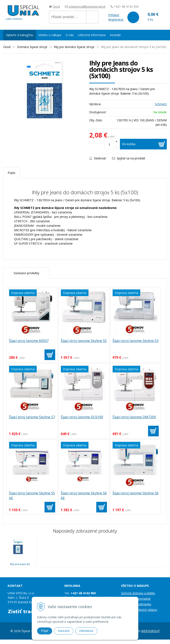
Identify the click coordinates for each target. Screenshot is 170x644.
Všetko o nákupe (50, 35)
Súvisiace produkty (26, 273)
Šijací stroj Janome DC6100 (82, 417)
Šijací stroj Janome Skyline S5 (84, 341)
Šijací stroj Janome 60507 (29, 341)
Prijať (45, 631)
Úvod (56, 6)
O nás (70, 35)
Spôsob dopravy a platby (138, 593)
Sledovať (98, 158)
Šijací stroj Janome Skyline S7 (32, 417)
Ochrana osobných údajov (139, 610)
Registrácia (116, 19)
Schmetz (161, 104)
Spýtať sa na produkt (129, 158)
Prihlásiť (114, 15)
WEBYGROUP (150, 631)
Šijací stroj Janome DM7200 (134, 417)
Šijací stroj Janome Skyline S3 (135, 341)
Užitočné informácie (92, 35)
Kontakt (115, 35)
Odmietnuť (86, 631)
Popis (12, 173)
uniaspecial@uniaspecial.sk (87, 6)
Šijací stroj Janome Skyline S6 (135, 493)
